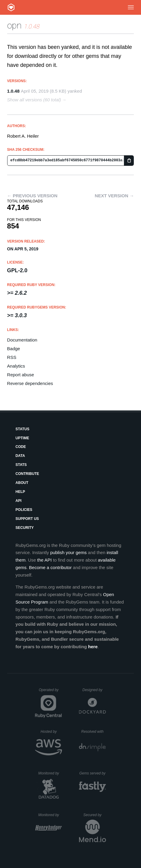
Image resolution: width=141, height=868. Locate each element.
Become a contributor (50, 567)
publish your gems (69, 552)
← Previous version (32, 196)
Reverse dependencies (30, 383)
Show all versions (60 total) (34, 100)
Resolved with (93, 732)
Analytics (16, 366)
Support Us (27, 519)
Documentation (22, 340)
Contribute (27, 474)
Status (22, 429)
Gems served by (93, 773)
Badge (14, 349)
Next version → (115, 196)
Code (21, 447)
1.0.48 (13, 91)
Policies (24, 510)
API (19, 501)
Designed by (94, 690)
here (93, 647)
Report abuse (21, 375)
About (22, 483)
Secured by (94, 815)
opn (14, 25)
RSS (12, 357)
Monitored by (50, 773)
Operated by (50, 692)
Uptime (22, 438)
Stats (21, 465)
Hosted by (51, 732)
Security (25, 528)
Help (20, 492)
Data (20, 456)
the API (44, 560)
